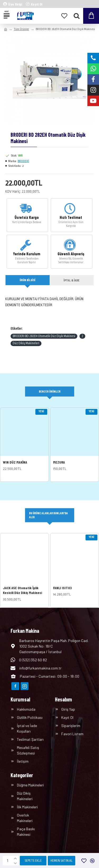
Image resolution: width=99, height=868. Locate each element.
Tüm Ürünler (21, 29)
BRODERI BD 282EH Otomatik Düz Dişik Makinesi (44, 336)
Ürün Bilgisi (27, 280)
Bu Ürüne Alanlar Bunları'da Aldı (48, 515)
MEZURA (59, 462)
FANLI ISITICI (62, 588)
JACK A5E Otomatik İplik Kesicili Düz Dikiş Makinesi (22, 590)
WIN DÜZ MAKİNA (15, 462)
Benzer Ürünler (50, 391)
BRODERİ (23, 161)
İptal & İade (72, 280)
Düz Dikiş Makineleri (26, 343)
